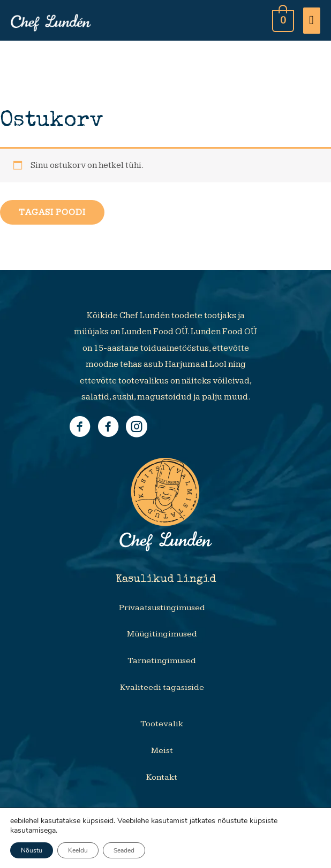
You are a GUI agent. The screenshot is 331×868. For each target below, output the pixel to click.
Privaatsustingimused (162, 608)
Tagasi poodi (52, 212)
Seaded (124, 850)
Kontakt (162, 777)
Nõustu (32, 850)
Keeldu (78, 850)
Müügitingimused (162, 634)
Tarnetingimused (162, 661)
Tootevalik (162, 724)
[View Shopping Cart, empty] (282, 20)
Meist (162, 751)
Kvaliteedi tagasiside (162, 688)
